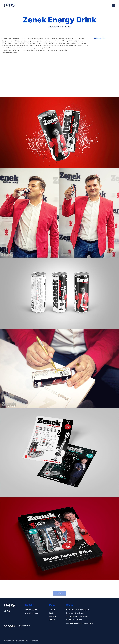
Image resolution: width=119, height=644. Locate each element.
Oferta (51, 613)
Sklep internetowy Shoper (75, 613)
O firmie (52, 610)
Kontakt (52, 620)
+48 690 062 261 (31, 610)
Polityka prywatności (35, 641)
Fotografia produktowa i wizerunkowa (80, 623)
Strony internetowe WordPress (77, 616)
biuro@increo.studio (32, 613)
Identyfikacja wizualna (74, 620)
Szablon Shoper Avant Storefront (78, 610)
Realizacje (53, 616)
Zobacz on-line (100, 38)
